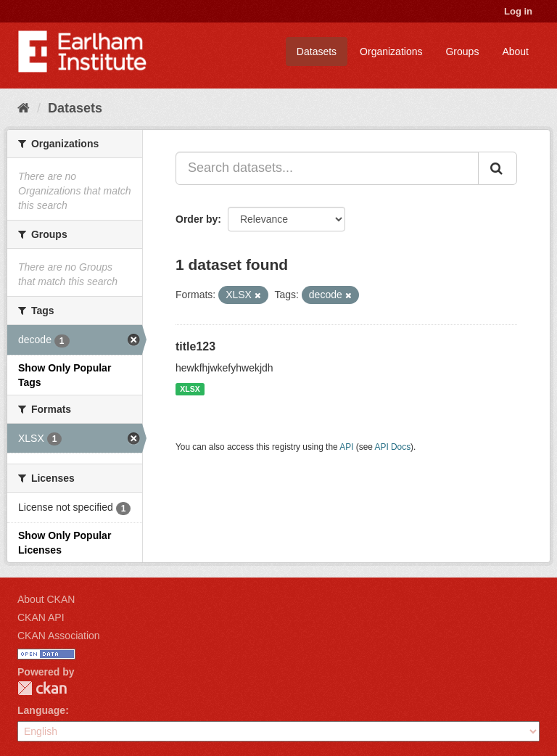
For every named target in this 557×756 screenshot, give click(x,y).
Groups (462, 52)
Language (41, 710)
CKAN (42, 688)
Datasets (317, 52)
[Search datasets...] (327, 168)
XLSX (190, 389)
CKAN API (41, 617)
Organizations (391, 52)
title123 (195, 346)
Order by (197, 219)
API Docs (393, 447)
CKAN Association (59, 636)
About (515, 52)
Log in (518, 11)
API (346, 447)
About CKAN (46, 599)
